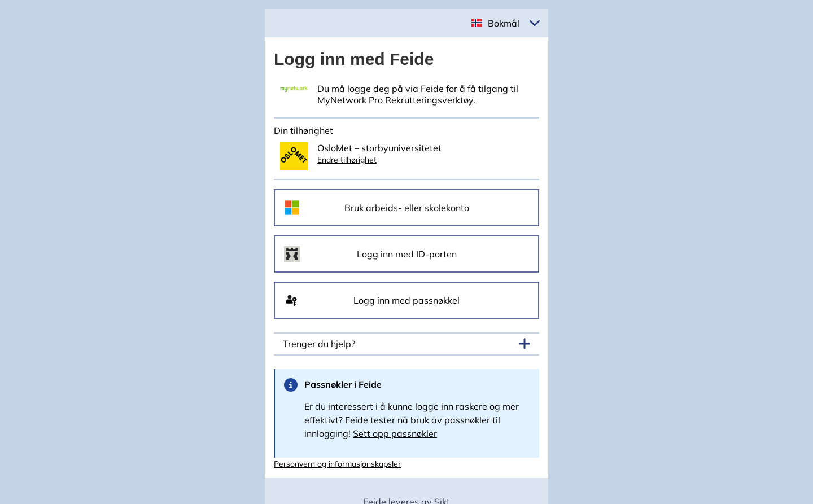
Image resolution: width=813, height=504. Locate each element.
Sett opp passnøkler (395, 433)
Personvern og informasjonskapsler (337, 464)
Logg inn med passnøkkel (406, 300)
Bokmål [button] (504, 23)
